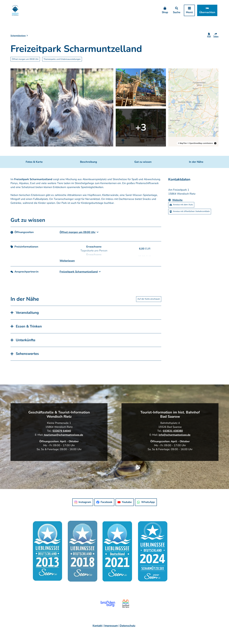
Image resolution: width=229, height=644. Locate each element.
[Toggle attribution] (215, 143)
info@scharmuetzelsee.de (175, 435)
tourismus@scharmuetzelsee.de (63, 435)
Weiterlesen (67, 261)
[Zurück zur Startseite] (15, 10)
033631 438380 (173, 431)
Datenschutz (128, 626)
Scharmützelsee (18, 36)
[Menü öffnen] (189, 10)
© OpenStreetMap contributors (200, 143)
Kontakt (97, 626)
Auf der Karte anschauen (149, 299)
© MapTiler (182, 143)
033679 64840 (62, 431)
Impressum (111, 626)
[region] (193, 107)
